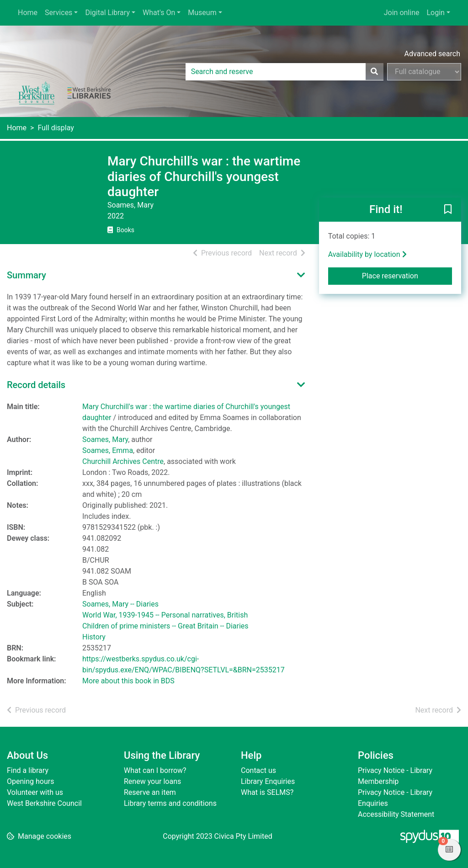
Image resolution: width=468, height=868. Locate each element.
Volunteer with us (35, 792)
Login (435, 13)
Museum (202, 13)
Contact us (258, 770)
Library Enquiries (268, 781)
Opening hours (30, 781)
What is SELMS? (267, 792)
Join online (402, 13)
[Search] (374, 72)
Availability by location (367, 254)
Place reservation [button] (407, 275)
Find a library (28, 770)
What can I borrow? (155, 770)
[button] (448, 210)
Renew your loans (152, 781)
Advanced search (432, 54)
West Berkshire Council (44, 803)
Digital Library (107, 13)
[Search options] (424, 72)
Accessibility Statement (396, 814)
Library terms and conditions (170, 803)
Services (58, 13)
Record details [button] (36, 385)
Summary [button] (27, 275)
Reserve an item (150, 792)
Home (28, 13)
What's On (159, 13)
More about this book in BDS (128, 681)
